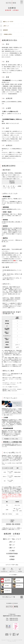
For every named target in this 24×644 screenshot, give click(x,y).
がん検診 (12, 551)
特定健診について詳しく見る (11, 439)
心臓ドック (12, 548)
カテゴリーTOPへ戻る (12, 565)
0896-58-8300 (13, 524)
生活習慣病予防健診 (12, 554)
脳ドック (12, 545)
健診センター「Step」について (12, 539)
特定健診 (12, 556)
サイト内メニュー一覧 (9, 597)
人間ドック (12, 542)
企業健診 (12, 559)
